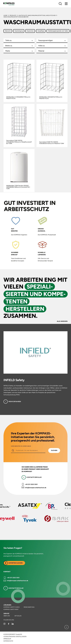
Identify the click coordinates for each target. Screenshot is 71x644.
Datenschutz (8, 641)
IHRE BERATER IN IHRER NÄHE (21, 446)
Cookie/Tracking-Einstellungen (15, 637)
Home (5, 15)
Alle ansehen (62, 321)
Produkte (13, 15)
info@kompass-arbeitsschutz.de (36, 488)
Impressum (7, 639)
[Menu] (66, 4)
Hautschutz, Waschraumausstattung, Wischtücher (37, 15)
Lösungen (7, 605)
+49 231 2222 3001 (31, 484)
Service (6, 614)
